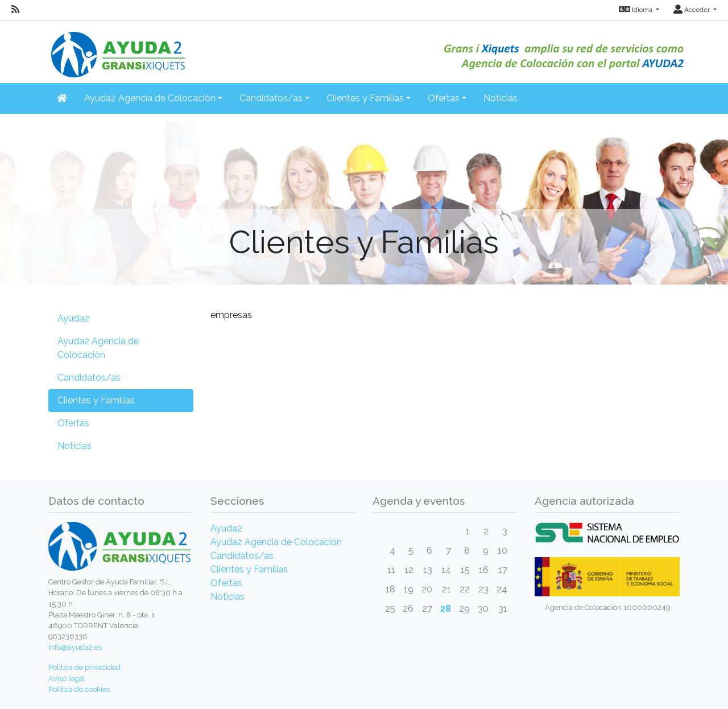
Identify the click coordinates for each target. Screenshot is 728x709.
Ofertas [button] (444, 98)
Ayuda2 (73, 318)
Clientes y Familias (96, 400)
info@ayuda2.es (75, 647)
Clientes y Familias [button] (365, 98)
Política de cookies (79, 689)
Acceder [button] (692, 10)
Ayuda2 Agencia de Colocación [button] (150, 98)
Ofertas (73, 423)
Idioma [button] (636, 10)
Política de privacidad (84, 667)
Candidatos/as (89, 378)
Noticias (500, 98)
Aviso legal (67, 679)
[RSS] (15, 10)
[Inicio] (117, 48)
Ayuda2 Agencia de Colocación (98, 348)
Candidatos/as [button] (271, 98)
